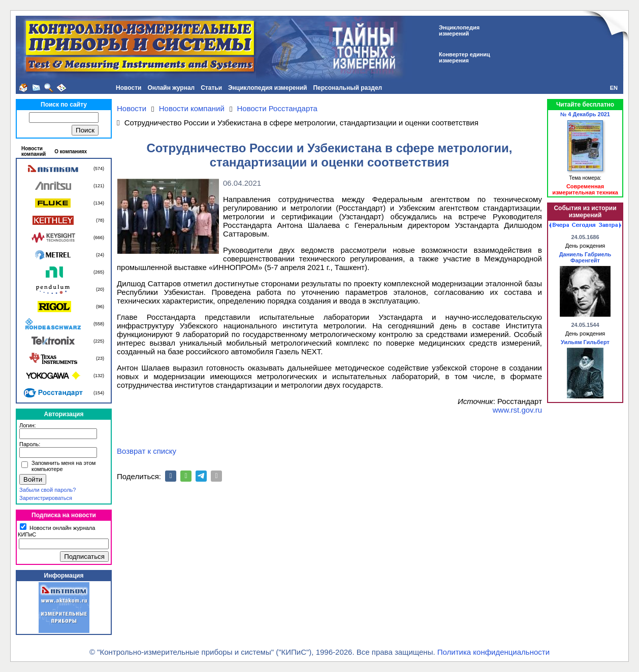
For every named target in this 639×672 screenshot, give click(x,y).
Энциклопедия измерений (267, 88)
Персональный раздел (347, 88)
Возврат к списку (147, 451)
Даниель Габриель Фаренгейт (585, 257)
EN (614, 88)
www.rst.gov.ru (517, 410)
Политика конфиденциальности (493, 652)
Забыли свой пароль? (47, 490)
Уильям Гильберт (585, 342)
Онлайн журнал (171, 88)
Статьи (211, 88)
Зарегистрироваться (46, 498)
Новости (129, 88)
